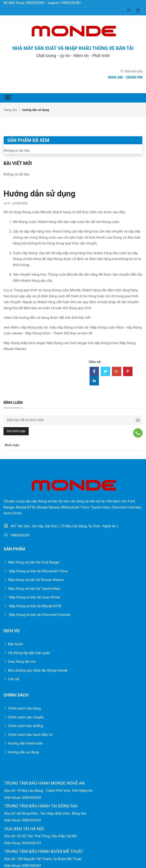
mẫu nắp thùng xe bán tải (69, 327)
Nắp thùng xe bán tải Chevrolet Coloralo (37, 615)
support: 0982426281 (64, 3)
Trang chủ (10, 110)
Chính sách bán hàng (22, 708)
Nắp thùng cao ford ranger (67, 343)
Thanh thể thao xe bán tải (73, 333)
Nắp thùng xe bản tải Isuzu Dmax (32, 597)
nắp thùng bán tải (34, 327)
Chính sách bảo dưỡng (23, 726)
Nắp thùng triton (38, 333)
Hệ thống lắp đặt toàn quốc (27, 653)
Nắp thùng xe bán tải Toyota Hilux (32, 589)
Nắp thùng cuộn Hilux (107, 327)
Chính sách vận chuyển (24, 717)
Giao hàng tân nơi (19, 662)
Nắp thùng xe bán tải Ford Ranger (32, 562)
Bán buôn (13, 644)
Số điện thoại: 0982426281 (24, 3)
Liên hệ (11, 679)
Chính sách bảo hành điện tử (28, 735)
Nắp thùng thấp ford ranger (24, 343)
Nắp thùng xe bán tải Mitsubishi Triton (36, 571)
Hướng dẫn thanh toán (23, 743)
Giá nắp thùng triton (103, 343)
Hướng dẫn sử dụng (21, 752)
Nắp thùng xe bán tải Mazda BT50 (32, 606)
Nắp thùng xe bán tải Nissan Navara (34, 580)
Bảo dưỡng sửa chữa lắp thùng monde (36, 670)
